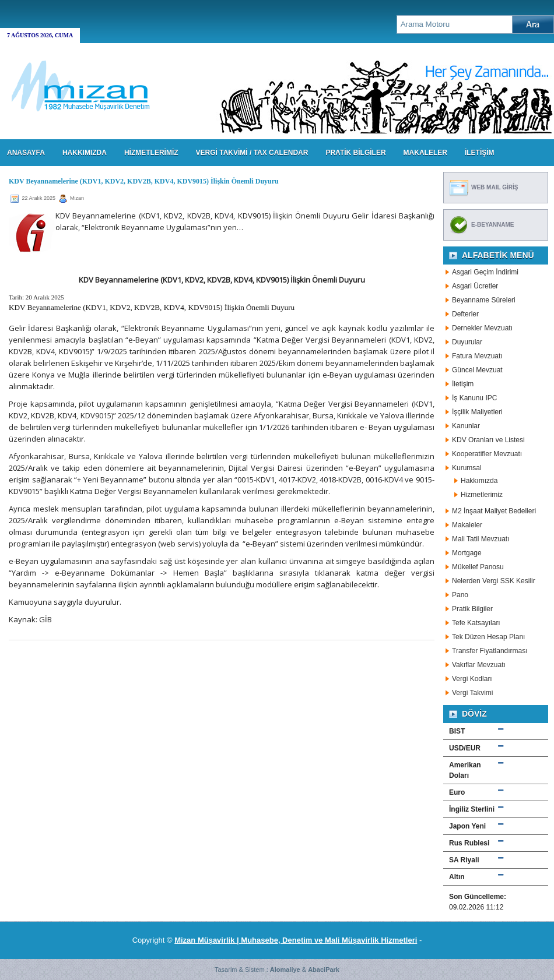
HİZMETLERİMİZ (151, 153)
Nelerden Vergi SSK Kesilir (494, 581)
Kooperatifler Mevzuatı (487, 454)
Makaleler (467, 525)
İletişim (463, 384)
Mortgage (467, 553)
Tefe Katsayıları (476, 623)
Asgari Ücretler (475, 286)
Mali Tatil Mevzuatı (481, 539)
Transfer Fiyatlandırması (490, 651)
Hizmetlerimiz (482, 495)
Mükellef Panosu (478, 567)
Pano (460, 595)
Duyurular (467, 342)
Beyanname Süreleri (484, 300)
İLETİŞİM (480, 153)
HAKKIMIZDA (85, 153)
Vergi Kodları (472, 679)
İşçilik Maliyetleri (477, 412)
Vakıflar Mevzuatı (479, 665)
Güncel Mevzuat (477, 370)
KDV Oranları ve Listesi (488, 440)
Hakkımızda (479, 481)
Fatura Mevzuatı (477, 356)
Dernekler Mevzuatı (482, 328)
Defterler (465, 314)
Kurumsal (467, 468)
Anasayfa (26, 153)
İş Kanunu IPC (474, 398)
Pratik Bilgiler (472, 609)
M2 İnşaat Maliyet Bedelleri (494, 511)
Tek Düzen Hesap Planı (488, 637)
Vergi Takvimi (472, 693)
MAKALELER (425, 153)
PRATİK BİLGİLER (355, 153)
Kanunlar (466, 426)
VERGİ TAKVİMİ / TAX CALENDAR (252, 153)
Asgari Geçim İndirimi (485, 272)
